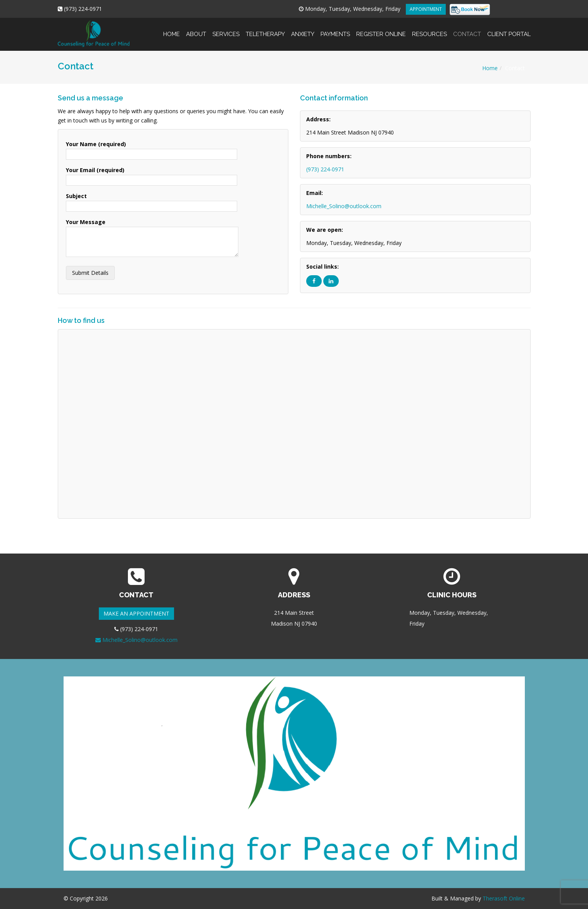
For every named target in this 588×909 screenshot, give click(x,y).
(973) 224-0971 (325, 169)
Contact (467, 28)
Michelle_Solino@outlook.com (344, 206)
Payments (335, 28)
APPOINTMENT (426, 9)
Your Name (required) (152, 149)
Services (226, 28)
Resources (429, 28)
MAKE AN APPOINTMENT (136, 613)
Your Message (152, 238)
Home (172, 28)
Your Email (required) (152, 175)
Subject (152, 201)
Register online (381, 28)
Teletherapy (265, 28)
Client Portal (507, 28)
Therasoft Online (504, 898)
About (196, 28)
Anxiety (303, 28)
